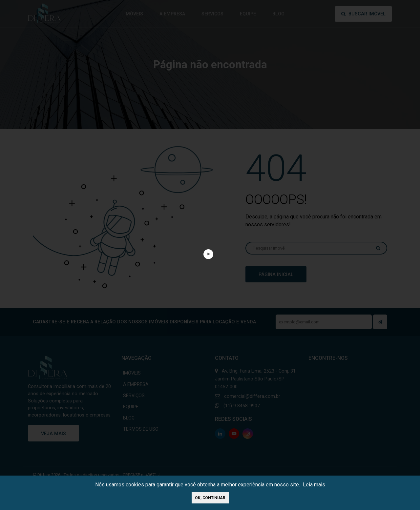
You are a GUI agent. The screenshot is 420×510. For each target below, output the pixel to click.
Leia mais (314, 485)
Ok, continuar (210, 498)
